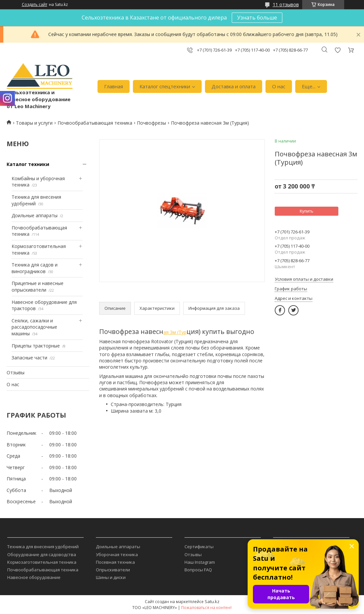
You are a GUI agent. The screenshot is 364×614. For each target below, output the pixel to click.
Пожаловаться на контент (206, 608)
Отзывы (16, 372)
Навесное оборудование (34, 577)
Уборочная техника (117, 554)
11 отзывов (286, 4)
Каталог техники (28, 164)
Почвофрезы (151, 123)
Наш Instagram (200, 562)
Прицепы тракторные (36, 346)
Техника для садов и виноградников (35, 268)
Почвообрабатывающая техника (95, 123)
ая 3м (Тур (175, 332)
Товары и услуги (34, 123)
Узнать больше (257, 18)
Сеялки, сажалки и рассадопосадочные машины (34, 327)
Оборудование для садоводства (42, 554)
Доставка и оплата (234, 86)
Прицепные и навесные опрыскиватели (38, 287)
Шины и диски (111, 577)
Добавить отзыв (338, 50)
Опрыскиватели (113, 570)
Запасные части (29, 358)
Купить (306, 211)
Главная (114, 86)
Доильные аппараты (35, 215)
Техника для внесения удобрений (43, 547)
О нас (279, 86)
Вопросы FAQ (198, 570)
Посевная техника (115, 562)
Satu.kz (212, 601)
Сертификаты (199, 547)
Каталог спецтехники (165, 86)
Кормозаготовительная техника (42, 562)
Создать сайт (35, 5)
